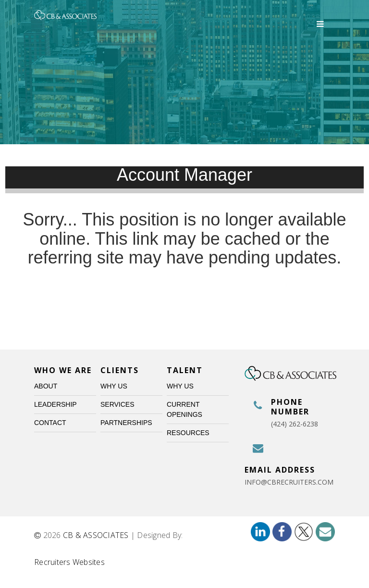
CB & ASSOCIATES (96, 535)
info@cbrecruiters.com (289, 482)
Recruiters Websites (69, 562)
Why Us (114, 386)
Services (117, 404)
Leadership (55, 404)
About (46, 386)
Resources (188, 433)
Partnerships (126, 423)
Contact (50, 423)
